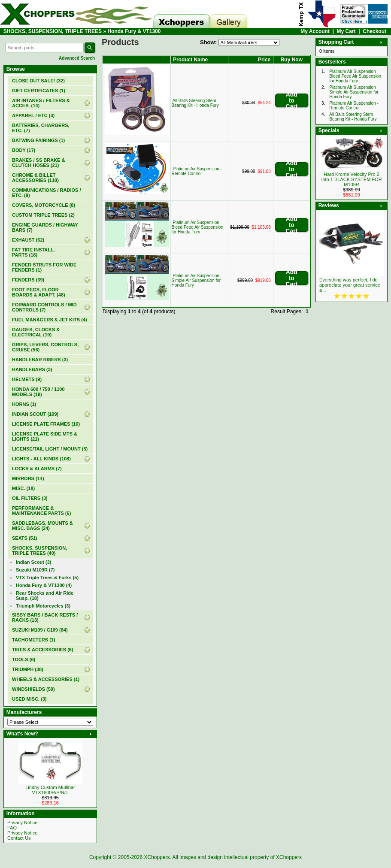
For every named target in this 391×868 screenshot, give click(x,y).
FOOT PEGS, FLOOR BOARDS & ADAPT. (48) (39, 292)
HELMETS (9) (27, 379)
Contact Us (19, 838)
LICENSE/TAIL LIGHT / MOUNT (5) (50, 449)
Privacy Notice (22, 823)
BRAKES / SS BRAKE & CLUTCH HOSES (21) (38, 163)
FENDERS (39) (28, 280)
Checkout (374, 31)
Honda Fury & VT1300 (134, 31)
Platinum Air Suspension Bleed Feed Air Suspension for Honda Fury (198, 227)
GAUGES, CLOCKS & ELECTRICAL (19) (36, 332)
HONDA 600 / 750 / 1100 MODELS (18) (38, 392)
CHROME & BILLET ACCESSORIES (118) (35, 178)
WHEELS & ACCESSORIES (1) (46, 679)
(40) (39, 550)
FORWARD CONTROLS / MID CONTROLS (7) (44, 307)
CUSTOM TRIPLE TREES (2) (43, 215)
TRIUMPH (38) (28, 669)
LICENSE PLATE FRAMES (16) (46, 424)
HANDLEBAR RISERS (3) (40, 360)
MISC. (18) (23, 488)
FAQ (12, 828)
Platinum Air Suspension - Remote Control (197, 171)
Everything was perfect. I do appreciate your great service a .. (350, 285)
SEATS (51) (24, 538)
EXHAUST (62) (28, 240)
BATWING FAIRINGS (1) (38, 140)
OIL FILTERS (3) (30, 498)
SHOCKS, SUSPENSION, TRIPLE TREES (53, 31)
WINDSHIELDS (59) (33, 689)
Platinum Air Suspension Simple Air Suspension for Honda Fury (196, 280)
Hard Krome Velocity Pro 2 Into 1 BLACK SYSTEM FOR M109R (351, 179)
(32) (38, 81)
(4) (44, 585)
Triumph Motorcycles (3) (43, 606)
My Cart (346, 31)
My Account (315, 31)
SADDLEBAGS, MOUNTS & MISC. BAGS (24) (42, 526)
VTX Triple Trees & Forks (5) (47, 578)
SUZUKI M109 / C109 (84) (40, 630)
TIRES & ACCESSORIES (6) (43, 650)
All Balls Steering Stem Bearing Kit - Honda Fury (195, 103)
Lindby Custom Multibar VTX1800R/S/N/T (50, 790)
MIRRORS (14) (28, 478)
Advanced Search (77, 58)
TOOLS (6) (24, 659)
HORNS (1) (24, 404)
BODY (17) (24, 150)
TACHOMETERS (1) (34, 640)
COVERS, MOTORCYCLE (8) (44, 205)
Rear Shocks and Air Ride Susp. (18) (45, 596)
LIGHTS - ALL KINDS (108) (41, 459)
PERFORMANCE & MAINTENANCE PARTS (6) (41, 511)
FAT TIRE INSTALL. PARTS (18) (33, 252)
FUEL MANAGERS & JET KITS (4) (50, 320)
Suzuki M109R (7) (35, 570)
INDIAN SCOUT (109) (35, 414)
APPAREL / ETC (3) (33, 115)
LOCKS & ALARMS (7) (37, 469)
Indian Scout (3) (34, 562)
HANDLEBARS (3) (32, 369)
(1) (39, 91)
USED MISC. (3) (29, 699)
